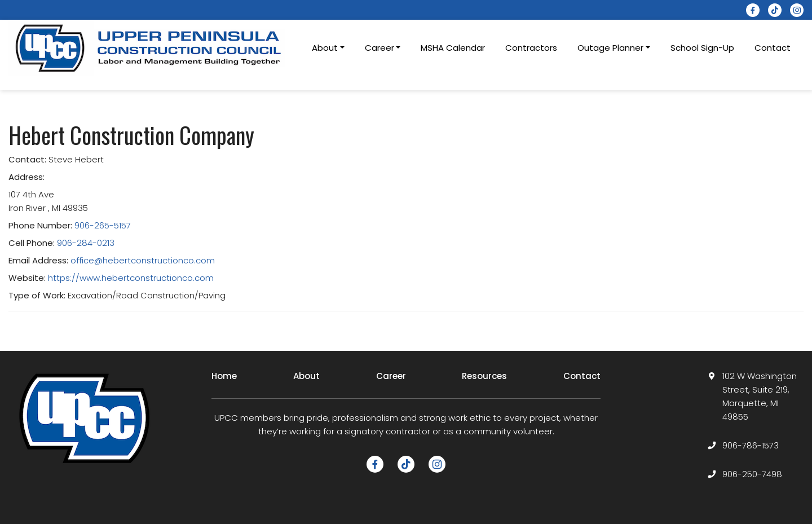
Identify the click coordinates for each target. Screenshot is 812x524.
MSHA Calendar (453, 48)
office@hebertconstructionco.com (143, 260)
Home (224, 376)
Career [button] (379, 48)
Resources (484, 376)
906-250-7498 (752, 474)
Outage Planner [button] (610, 48)
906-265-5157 (103, 225)
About (306, 376)
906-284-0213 (86, 243)
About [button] (325, 48)
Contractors (531, 48)
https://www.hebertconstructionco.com (131, 278)
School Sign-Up (702, 48)
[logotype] (149, 48)
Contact (773, 48)
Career (391, 376)
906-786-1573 (751, 445)
